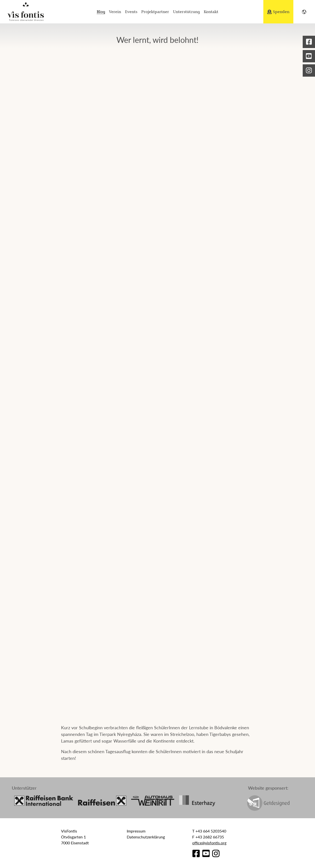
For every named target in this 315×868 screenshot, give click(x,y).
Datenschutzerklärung (146, 837)
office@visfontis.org (209, 843)
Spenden (278, 12)
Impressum (136, 831)
